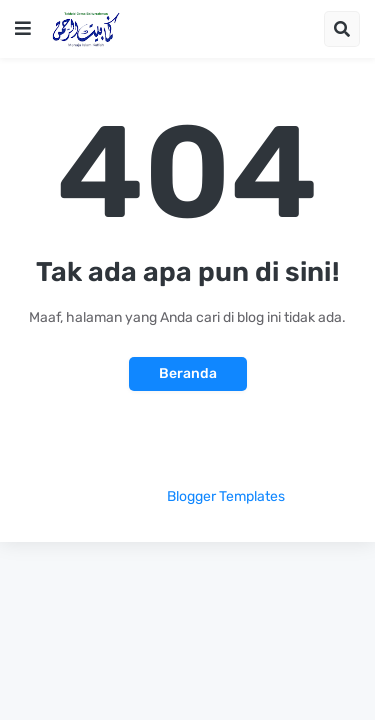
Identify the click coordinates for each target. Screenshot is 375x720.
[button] (23, 29)
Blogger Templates (226, 496)
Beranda (188, 373)
